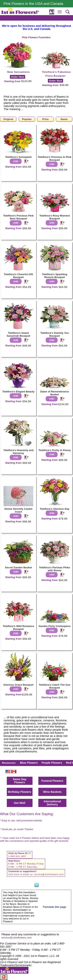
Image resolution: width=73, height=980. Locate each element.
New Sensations (18, 72)
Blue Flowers (29, 763)
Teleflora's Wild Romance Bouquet (18, 628)
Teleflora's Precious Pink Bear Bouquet (18, 217)
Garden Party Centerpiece (55, 626)
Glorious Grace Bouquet (18, 685)
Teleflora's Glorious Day (55, 509)
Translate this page (54, 907)
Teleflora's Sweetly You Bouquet (55, 334)
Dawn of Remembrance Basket (55, 393)
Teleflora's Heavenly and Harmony (18, 452)
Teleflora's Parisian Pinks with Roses (55, 569)
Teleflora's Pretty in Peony (55, 450)
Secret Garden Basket (18, 567)
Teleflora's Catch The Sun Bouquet (55, 686)
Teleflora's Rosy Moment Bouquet (55, 217)
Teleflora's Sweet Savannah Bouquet (18, 334)
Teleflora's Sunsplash (18, 157)
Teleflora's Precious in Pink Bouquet (55, 158)
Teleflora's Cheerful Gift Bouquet (18, 276)
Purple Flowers (52, 763)
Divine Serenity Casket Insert (18, 510)
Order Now (18, 77)
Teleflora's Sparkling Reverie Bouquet (55, 276)
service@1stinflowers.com (49, 874)
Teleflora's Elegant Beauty (18, 392)
